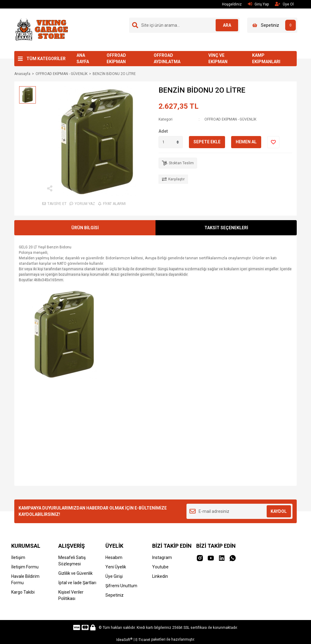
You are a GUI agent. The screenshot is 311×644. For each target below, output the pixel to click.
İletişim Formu (25, 567)
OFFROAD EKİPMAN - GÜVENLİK (230, 119)
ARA (226, 25)
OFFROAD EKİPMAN (116, 58)
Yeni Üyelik (116, 567)
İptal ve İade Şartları (77, 583)
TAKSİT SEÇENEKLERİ (226, 228)
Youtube (160, 567)
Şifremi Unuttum (121, 586)
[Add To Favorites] (273, 142)
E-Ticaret (143, 640)
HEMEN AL (246, 142)
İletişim (18, 557)
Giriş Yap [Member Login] (258, 4)
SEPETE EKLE (207, 142)
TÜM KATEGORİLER (46, 59)
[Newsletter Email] (239, 511)
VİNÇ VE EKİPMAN (218, 58)
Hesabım (114, 557)
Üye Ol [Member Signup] (284, 4)
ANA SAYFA (83, 58)
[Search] (184, 25)
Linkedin (160, 576)
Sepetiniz (114, 595)
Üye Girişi (114, 576)
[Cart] (272, 25)
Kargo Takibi (23, 592)
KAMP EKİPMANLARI (266, 58)
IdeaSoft (124, 640)
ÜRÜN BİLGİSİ (85, 228)
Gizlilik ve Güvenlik (75, 573)
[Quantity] (171, 142)
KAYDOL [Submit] (279, 511)
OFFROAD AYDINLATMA (167, 58)
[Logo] (41, 29)
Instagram (162, 557)
